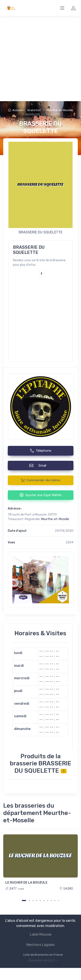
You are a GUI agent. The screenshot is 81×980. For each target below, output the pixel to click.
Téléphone (41, 451)
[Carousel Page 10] (59, 901)
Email (40, 465)
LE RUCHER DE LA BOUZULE (26, 883)
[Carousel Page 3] (33, 901)
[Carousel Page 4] (37, 901)
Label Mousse (41, 934)
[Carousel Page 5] (40, 901)
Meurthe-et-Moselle (60, 110)
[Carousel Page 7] (48, 901)
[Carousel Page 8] (51, 901)
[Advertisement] (40, 59)
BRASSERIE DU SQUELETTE (40, 127)
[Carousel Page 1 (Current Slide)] (24, 901)
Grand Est (34, 110)
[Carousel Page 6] (44, 901)
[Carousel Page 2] (29, 901)
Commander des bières (41, 480)
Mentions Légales (40, 945)
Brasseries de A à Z (42, 960)
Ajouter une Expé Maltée (41, 495)
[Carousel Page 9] (55, 901)
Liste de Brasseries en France (43, 955)
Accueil (15, 110)
